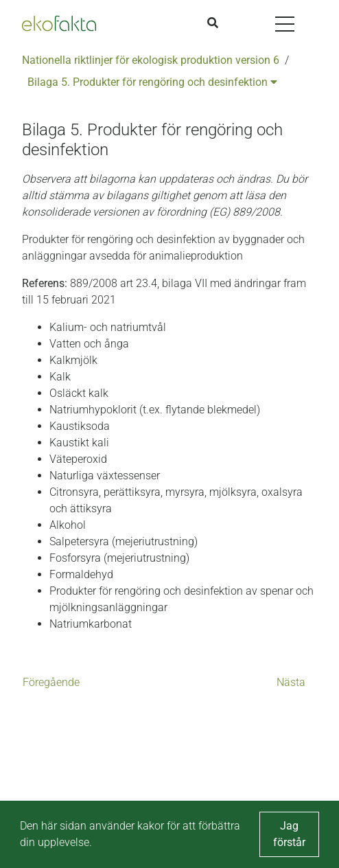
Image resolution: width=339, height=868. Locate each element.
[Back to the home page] (59, 23)
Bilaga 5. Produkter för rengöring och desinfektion (152, 82)
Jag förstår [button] (289, 834)
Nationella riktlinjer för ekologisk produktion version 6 (151, 60)
